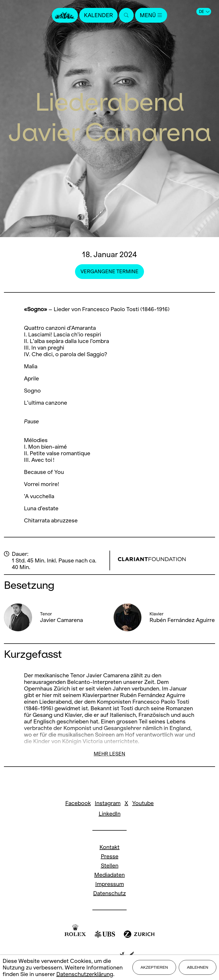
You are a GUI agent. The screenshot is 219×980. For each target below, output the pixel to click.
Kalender (98, 15)
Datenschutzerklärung (85, 974)
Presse (110, 856)
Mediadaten (109, 875)
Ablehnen (198, 967)
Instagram (108, 803)
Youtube (143, 803)
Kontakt (109, 847)
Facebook (78, 803)
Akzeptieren (154, 967)
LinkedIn (110, 814)
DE (204, 12)
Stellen (110, 866)
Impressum (110, 884)
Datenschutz (109, 893)
